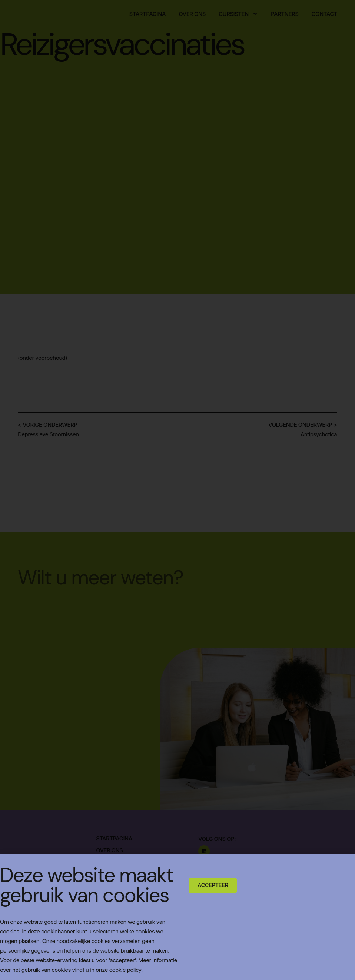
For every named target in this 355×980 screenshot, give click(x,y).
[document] (177, 490)
